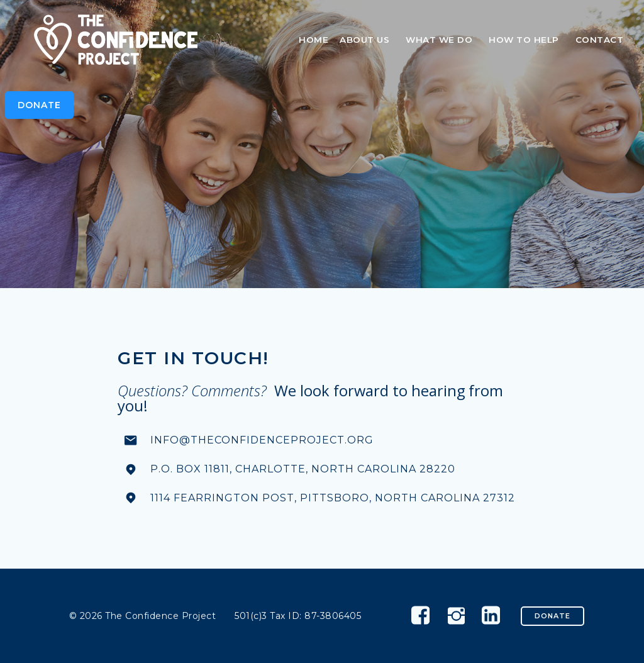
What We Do (441, 40)
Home (314, 40)
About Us (367, 40)
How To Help (526, 40)
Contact (600, 40)
